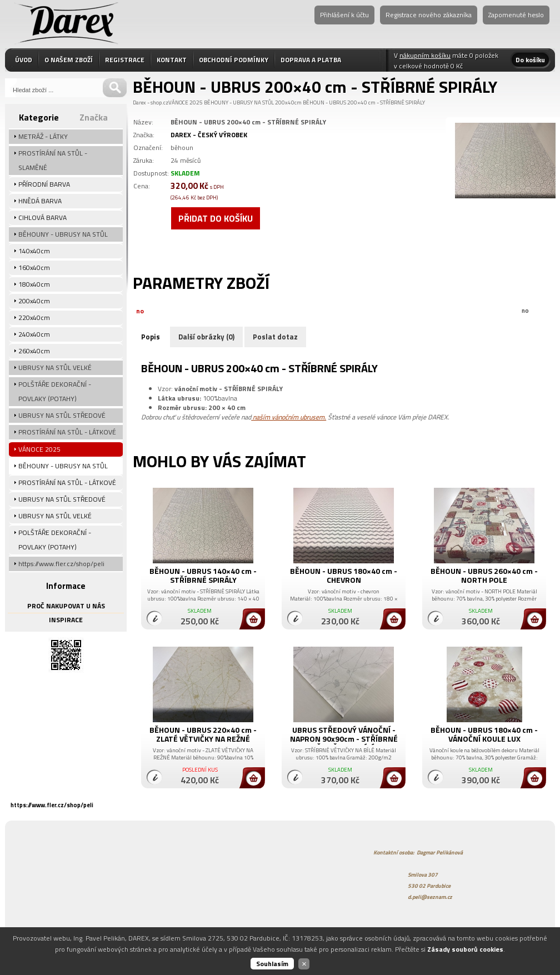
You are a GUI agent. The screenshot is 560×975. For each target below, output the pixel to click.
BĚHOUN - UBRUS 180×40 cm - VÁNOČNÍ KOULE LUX (484, 734)
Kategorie (39, 117)
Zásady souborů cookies (465, 949)
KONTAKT (172, 60)
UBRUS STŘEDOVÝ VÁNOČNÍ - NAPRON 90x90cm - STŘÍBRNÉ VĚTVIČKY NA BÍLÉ (344, 739)
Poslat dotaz (275, 337)
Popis (151, 337)
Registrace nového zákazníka (429, 15)
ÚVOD (24, 60)
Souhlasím (272, 964)
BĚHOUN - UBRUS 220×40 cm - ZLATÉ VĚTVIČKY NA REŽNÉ (203, 734)
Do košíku (530, 60)
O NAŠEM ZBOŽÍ (69, 60)
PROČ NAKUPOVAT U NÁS (66, 606)
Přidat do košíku (216, 218)
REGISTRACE (125, 60)
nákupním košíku (425, 55)
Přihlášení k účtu (344, 15)
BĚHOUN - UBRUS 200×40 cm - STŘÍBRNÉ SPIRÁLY (364, 102)
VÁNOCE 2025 (186, 102)
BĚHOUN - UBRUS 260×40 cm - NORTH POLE (484, 575)
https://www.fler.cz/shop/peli (52, 805)
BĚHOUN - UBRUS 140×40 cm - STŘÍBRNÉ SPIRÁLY (203, 575)
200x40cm (288, 102)
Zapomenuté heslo (516, 15)
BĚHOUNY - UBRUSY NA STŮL (239, 102)
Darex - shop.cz (151, 102)
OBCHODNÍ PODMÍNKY (234, 60)
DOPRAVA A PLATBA (311, 60)
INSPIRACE (66, 620)
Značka (94, 117)
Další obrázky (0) (206, 337)
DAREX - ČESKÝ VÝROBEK (209, 135)
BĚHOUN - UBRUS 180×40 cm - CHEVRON (344, 575)
